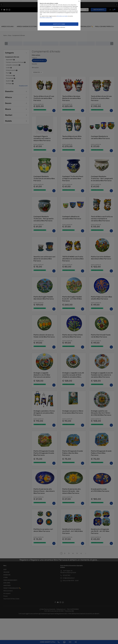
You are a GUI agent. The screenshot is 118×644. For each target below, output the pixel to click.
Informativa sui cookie (62, 16)
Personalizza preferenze (59, 27)
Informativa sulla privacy (46, 18)
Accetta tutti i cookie (59, 24)
